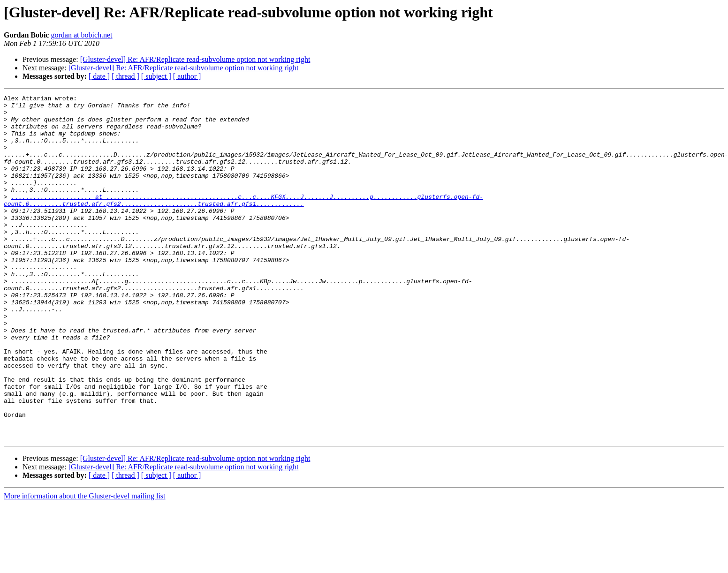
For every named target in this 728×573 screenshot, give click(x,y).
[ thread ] (125, 76)
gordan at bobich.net (81, 35)
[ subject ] (156, 76)
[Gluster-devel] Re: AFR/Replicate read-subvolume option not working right (195, 59)
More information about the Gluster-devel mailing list (85, 565)
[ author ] (187, 76)
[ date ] (99, 76)
